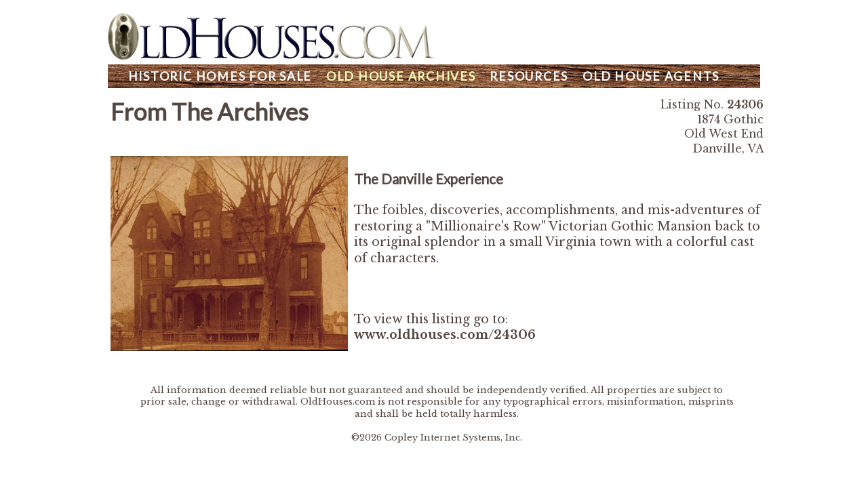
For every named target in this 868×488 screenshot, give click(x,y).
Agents (651, 76)
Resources (529, 76)
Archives (401, 76)
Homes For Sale (220, 76)
